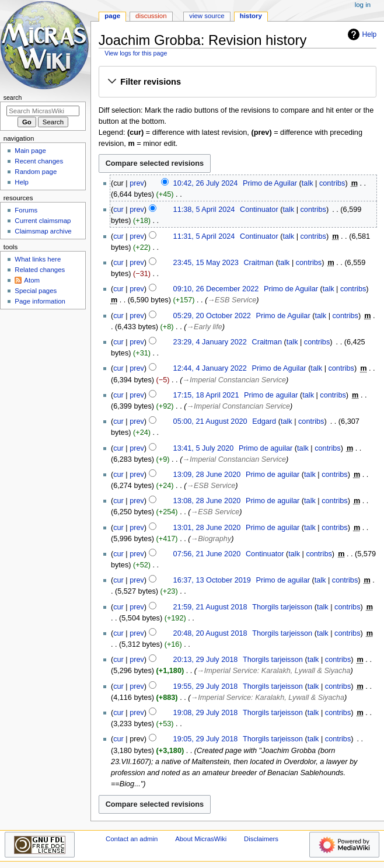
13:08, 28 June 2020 (207, 501)
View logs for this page (136, 53)
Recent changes (39, 161)
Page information (40, 301)
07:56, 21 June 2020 (207, 554)
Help (361, 34)
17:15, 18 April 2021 (206, 395)
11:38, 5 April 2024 (204, 210)
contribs (332, 183)
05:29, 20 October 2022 (212, 316)
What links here (38, 259)
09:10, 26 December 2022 (216, 289)
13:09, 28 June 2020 (207, 475)
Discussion (151, 16)
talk (308, 183)
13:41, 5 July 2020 (204, 448)
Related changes (40, 270)
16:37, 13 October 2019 (212, 580)
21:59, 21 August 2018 (210, 607)
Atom (32, 280)
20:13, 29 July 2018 (206, 660)
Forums (26, 210)
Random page (36, 172)
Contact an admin (132, 839)
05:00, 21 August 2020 (210, 421)
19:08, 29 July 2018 (206, 713)
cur (118, 210)
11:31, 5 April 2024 (204, 236)
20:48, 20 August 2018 (210, 633)
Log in (363, 5)
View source (207, 16)
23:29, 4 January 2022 (210, 342)
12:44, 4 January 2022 (210, 368)
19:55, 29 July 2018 (206, 686)
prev (137, 183)
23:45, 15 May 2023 (206, 263)
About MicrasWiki (201, 839)
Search (13, 97)
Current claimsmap (43, 221)
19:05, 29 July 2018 (206, 739)
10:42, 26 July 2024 (206, 183)
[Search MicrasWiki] (43, 111)
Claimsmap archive (43, 231)
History (251, 16)
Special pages (36, 291)
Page (112, 16)
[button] (237, 82)
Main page (30, 151)
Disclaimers (261, 839)
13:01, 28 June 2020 (207, 528)
